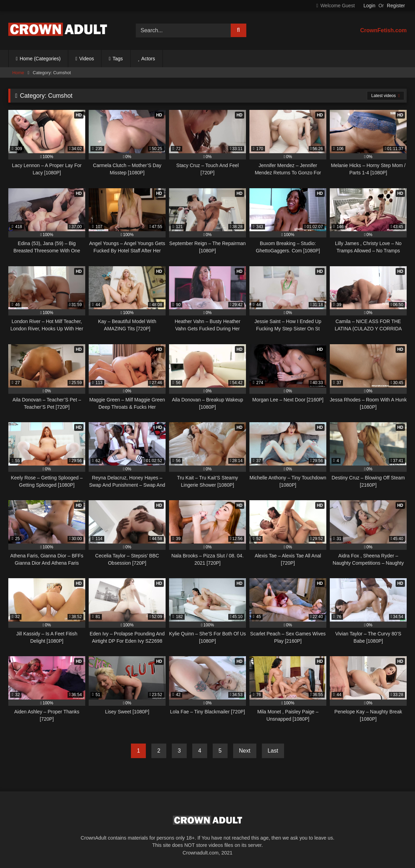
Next (245, 751)
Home (18, 73)
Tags (118, 59)
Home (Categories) (40, 59)
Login (369, 6)
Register (396, 6)
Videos (87, 59)
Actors (148, 59)
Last (273, 751)
